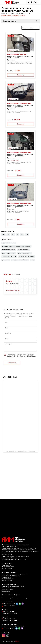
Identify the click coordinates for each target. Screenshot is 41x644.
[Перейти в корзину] (35, 2)
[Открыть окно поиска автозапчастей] (28, 2)
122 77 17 (9, 612)
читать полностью (13, 290)
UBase (17, 641)
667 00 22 (9, 619)
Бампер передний (23, 250)
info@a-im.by (6, 633)
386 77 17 (9, 628)
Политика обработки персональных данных (16, 598)
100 (3, 235)
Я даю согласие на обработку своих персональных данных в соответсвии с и (21, 356)
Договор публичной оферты (11, 595)
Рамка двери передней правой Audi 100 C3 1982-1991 (20, 57)
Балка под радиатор (9, 250)
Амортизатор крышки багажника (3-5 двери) (16, 246)
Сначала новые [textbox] (28, 28)
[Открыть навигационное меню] (38, 2)
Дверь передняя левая (9, 257)
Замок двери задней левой (20, 260)
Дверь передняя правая (27, 257)
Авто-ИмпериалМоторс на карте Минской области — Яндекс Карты (21, 451)
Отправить (12, 363)
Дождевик (6, 260)
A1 (17, 235)
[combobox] (31, 28)
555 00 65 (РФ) (10, 613)
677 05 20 (9, 604)
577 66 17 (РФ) (10, 620)
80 (8, 235)
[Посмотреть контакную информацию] (32, 2)
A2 (22, 235)
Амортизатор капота (9, 243)
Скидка (9, 281)
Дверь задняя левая (9, 253)
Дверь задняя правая (24, 253)
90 (13, 235)
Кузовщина (11, 60)
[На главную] (12, 2)
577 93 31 (9, 606)
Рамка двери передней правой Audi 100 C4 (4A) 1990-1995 (20, 106)
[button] (27, 235)
